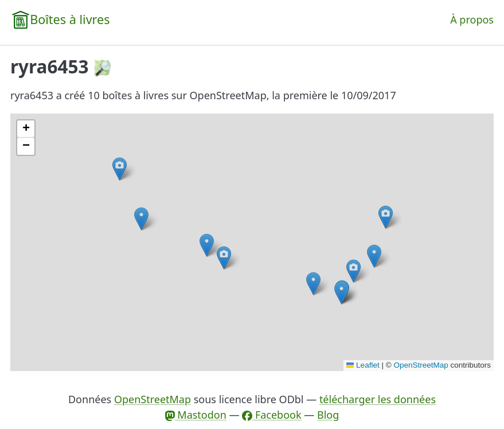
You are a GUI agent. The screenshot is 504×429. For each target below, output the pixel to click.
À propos (472, 19)
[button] (374, 256)
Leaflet (363, 365)
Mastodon (196, 415)
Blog (328, 415)
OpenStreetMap (421, 365)
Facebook (271, 415)
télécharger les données (378, 399)
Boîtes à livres (70, 19)
